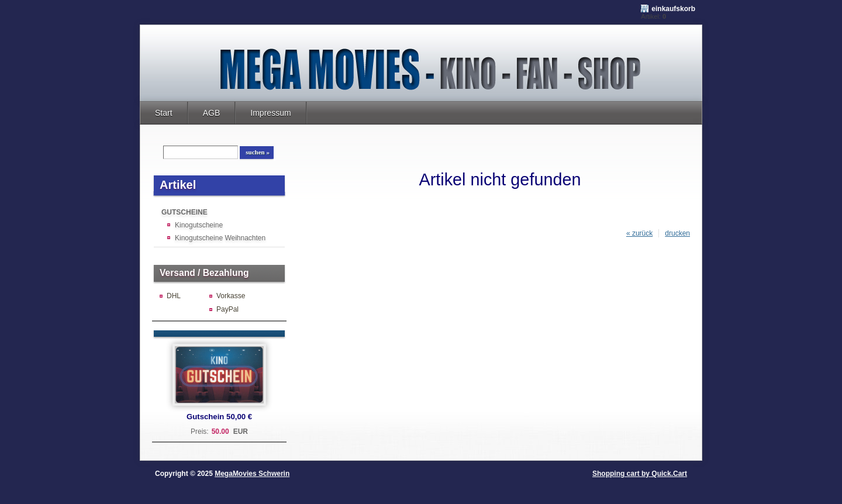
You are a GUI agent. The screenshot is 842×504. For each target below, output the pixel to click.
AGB (212, 113)
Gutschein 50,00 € (219, 417)
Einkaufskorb (673, 9)
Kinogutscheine (199, 225)
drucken (677, 233)
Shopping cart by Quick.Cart (640, 474)
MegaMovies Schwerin (252, 474)
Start (164, 113)
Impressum (270, 113)
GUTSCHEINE (184, 212)
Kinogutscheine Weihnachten (220, 238)
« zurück (639, 233)
